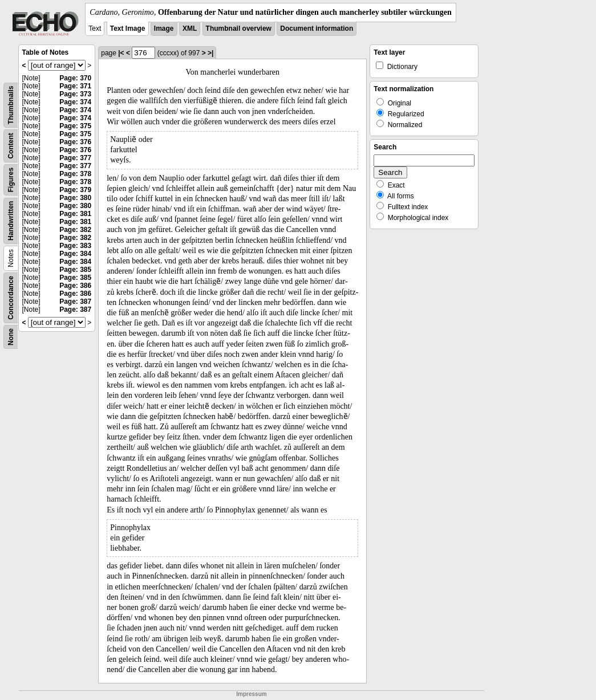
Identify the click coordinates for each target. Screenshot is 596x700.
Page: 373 (75, 94)
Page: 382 (75, 230)
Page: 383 (75, 246)
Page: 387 (75, 302)
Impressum (251, 694)
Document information (317, 29)
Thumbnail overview (239, 29)
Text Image (128, 29)
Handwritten (11, 221)
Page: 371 (75, 86)
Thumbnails (11, 105)
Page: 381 (75, 214)
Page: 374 (75, 102)
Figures (11, 180)
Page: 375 (75, 126)
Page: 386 (75, 286)
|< (121, 53)
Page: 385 (75, 270)
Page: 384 (75, 254)
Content (11, 146)
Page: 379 (75, 190)
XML (190, 29)
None (11, 337)
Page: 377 (75, 158)
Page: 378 (75, 174)
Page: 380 (75, 198)
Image (164, 29)
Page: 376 (75, 142)
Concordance (11, 298)
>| (210, 53)
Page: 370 (75, 78)
